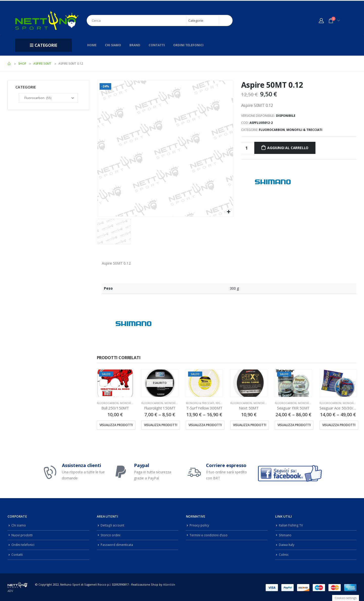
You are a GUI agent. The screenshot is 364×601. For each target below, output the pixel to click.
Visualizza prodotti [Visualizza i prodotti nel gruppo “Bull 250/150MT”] (116, 425)
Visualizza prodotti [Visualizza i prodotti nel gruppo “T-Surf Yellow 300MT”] (205, 425)
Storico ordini (111, 535)
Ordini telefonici (188, 45)
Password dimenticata (117, 544)
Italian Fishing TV (291, 525)
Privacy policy (199, 525)
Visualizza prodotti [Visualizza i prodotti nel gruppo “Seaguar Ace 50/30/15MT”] (339, 425)
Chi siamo (113, 45)
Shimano (286, 535)
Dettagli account (113, 525)
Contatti (157, 45)
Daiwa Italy (287, 544)
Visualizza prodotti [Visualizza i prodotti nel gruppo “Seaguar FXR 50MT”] (294, 425)
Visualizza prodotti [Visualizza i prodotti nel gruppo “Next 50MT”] (250, 425)
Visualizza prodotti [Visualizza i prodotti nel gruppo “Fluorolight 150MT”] (161, 425)
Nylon (220, 403)
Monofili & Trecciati (304, 130)
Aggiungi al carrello (288, 148)
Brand (135, 45)
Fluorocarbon (272, 130)
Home (92, 45)
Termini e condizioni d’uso (209, 535)
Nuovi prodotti (22, 535)
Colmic (284, 554)
